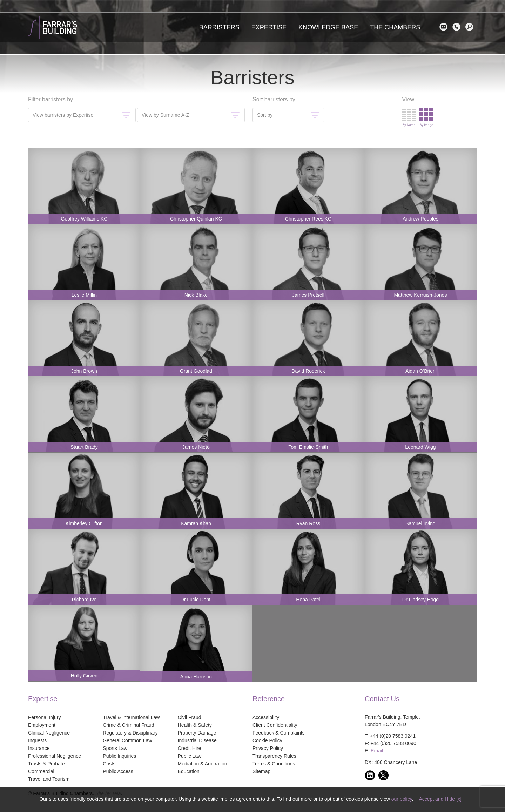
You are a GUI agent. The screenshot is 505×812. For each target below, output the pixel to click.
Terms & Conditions (274, 764)
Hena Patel (308, 600)
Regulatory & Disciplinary (130, 733)
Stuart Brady (84, 447)
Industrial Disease (197, 740)
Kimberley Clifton (84, 523)
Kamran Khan (196, 523)
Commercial (41, 771)
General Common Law (127, 740)
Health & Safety (195, 725)
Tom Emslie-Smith (308, 447)
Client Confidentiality (275, 725)
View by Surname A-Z (165, 115)
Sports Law (115, 748)
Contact (458, 27)
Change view (418, 117)
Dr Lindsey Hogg (420, 600)
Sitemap (261, 771)
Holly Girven (84, 676)
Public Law (190, 756)
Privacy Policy (268, 748)
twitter (385, 775)
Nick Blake (196, 295)
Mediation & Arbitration (203, 764)
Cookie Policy (267, 740)
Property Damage (197, 733)
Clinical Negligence (49, 733)
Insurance (39, 748)
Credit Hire (190, 748)
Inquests (37, 740)
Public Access (118, 771)
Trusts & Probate (46, 764)
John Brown (84, 371)
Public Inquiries (119, 756)
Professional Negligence (55, 756)
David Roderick (308, 371)
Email (445, 27)
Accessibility (266, 717)
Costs (109, 764)
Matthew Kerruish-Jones (420, 295)
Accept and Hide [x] (440, 799)
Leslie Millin (84, 295)
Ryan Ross (308, 523)
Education (189, 771)
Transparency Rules (274, 756)
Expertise (269, 27)
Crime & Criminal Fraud (128, 725)
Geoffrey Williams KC (84, 219)
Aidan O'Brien (420, 371)
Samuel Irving (420, 523)
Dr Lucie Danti (196, 600)
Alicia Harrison (196, 677)
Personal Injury (44, 717)
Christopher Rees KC (308, 219)
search (471, 27)
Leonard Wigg (420, 447)
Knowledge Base (328, 27)
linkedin (372, 775)
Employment (42, 725)
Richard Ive (84, 600)
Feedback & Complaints (279, 733)
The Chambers (395, 27)
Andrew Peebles (420, 219)
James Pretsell (308, 295)
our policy (402, 799)
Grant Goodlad (196, 371)
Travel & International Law (131, 717)
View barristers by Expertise (63, 115)
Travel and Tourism (49, 779)
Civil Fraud (190, 717)
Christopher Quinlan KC (196, 219)
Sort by (265, 115)
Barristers (219, 27)
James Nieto (196, 447)
